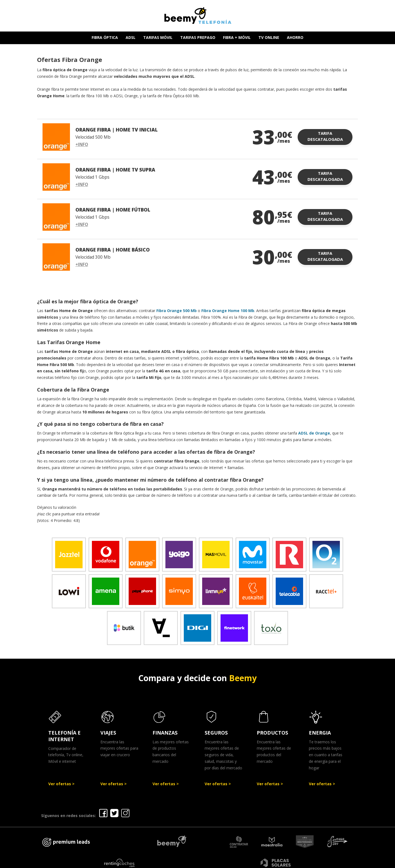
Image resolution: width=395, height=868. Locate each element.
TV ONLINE (269, 37)
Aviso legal (189, 862)
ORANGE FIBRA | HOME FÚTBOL (113, 210)
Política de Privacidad (229, 862)
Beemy (243, 678)
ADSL (131, 37)
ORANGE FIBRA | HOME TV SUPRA (115, 170)
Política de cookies (278, 862)
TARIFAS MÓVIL (158, 37)
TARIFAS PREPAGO (198, 37)
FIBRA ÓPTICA (105, 37)
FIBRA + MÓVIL (237, 37)
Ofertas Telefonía (152, 862)
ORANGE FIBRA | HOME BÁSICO (113, 250)
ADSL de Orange (314, 433)
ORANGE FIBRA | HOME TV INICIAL (117, 130)
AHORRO (295, 37)
